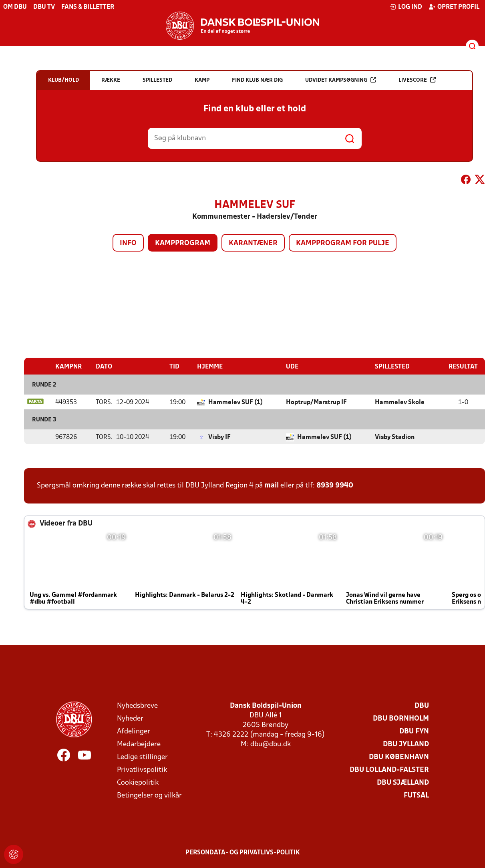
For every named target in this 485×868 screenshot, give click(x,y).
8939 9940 (335, 485)
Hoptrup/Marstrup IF (316, 402)
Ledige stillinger (142, 757)
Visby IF (219, 437)
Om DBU (15, 7)
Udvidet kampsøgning (341, 80)
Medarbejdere (139, 744)
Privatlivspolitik (142, 770)
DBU (422, 706)
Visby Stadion (395, 437)
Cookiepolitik (138, 782)
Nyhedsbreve (137, 706)
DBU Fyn (414, 731)
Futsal (416, 795)
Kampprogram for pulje (343, 243)
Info (128, 243)
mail (272, 485)
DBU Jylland (406, 744)
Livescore (417, 80)
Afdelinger (134, 731)
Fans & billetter (88, 7)
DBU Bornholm (401, 718)
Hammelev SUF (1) (235, 402)
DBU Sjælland (403, 782)
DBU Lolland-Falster (389, 770)
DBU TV (44, 7)
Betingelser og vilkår (149, 795)
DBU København (399, 757)
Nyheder (130, 718)
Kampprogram (183, 243)
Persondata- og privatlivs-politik (243, 852)
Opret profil (454, 7)
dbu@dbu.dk (271, 744)
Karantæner (253, 243)
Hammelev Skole (400, 402)
